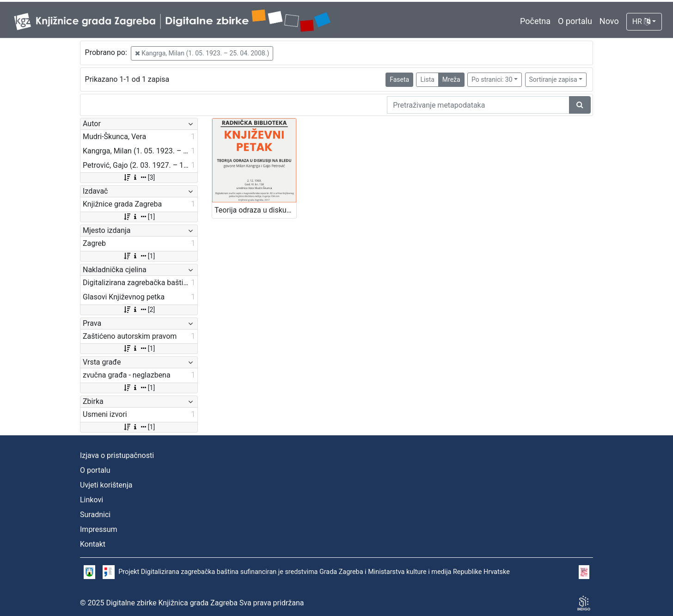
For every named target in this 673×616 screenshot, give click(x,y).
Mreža (451, 79)
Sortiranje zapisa (553, 79)
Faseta (399, 79)
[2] (139, 310)
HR (641, 21)
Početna (535, 21)
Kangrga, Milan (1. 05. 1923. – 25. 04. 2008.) (202, 53)
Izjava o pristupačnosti (117, 455)
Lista (427, 79)
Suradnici (95, 515)
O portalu (575, 21)
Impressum (99, 529)
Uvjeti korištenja (106, 485)
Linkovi (92, 500)
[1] (139, 217)
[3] (139, 177)
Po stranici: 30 (492, 79)
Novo (609, 21)
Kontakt (93, 544)
